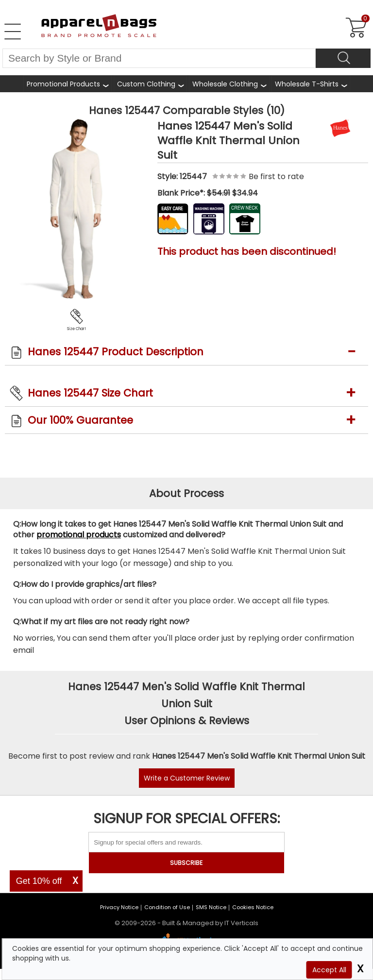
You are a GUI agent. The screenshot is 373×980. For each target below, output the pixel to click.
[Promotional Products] (68, 84)
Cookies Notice (253, 907)
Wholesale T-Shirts (307, 84)
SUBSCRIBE (186, 863)
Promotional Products (63, 84)
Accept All (329, 970)
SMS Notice (211, 907)
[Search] (343, 58)
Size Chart (76, 329)
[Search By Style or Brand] (159, 58)
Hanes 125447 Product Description (116, 352)
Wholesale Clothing (225, 84)
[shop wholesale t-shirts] (311, 84)
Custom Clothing (146, 84)
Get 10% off (39, 881)
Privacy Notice (119, 907)
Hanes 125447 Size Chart (90, 393)
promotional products (79, 535)
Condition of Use (167, 907)
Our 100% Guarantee (80, 420)
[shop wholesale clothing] (229, 84)
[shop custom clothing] (150, 84)
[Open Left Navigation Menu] (13, 32)
